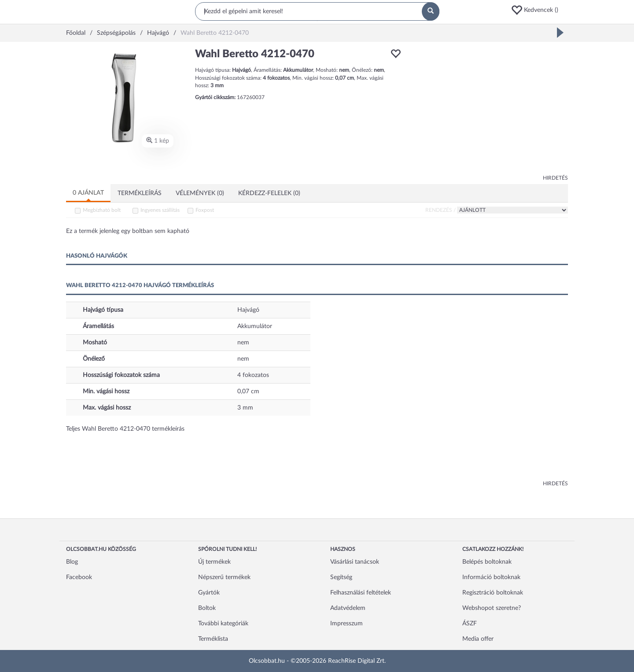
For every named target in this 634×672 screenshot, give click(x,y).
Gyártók (209, 593)
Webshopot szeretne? (492, 608)
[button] (539, 10)
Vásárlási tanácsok (355, 562)
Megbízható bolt (102, 210)
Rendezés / (440, 210)
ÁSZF (470, 624)
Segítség (341, 577)
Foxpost (205, 210)
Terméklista (213, 639)
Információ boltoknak (491, 577)
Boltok (207, 608)
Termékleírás (140, 193)
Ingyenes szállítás (160, 210)
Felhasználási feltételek (361, 593)
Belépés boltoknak (487, 562)
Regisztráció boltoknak (493, 593)
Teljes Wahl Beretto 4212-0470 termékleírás (125, 429)
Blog (72, 562)
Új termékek (214, 562)
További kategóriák (223, 624)
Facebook (79, 577)
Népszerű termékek (224, 577)
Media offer (478, 639)
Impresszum (346, 624)
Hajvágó (248, 310)
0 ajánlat (88, 193)
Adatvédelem (348, 608)
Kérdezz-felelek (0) (269, 193)
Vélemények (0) (200, 193)
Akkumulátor (255, 326)
